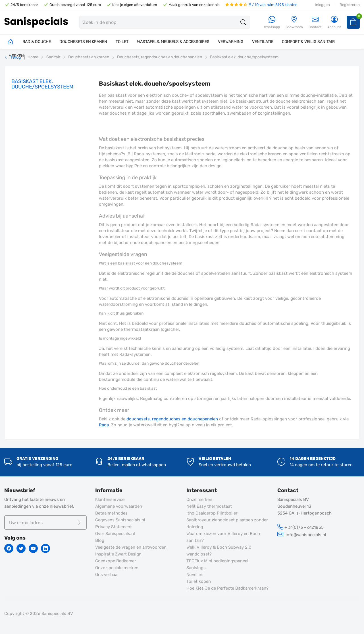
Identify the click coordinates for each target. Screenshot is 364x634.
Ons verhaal (107, 575)
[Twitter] (21, 548)
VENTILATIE (263, 42)
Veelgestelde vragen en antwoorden (131, 547)
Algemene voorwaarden (119, 506)
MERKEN (16, 56)
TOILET (122, 42)
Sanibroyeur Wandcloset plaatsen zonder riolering (227, 523)
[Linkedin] (45, 548)
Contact (315, 22)
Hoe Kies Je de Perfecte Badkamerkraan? (227, 588)
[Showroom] (294, 23)
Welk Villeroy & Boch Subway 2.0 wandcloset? (219, 551)
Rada (104, 425)
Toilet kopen (199, 581)
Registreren (350, 5)
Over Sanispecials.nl (115, 534)
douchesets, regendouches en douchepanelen (172, 419)
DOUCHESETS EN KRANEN (83, 42)
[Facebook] (9, 548)
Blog (100, 540)
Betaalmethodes (111, 513)
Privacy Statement (114, 527)
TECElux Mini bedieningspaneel (217, 561)
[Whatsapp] (272, 23)
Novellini (195, 575)
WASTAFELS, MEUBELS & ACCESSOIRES (173, 42)
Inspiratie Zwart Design (118, 554)
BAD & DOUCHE (37, 42)
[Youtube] (33, 548)
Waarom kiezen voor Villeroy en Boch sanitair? (223, 537)
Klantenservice (110, 499)
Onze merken (199, 499)
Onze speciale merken (117, 568)
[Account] (334, 23)
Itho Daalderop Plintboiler (212, 513)
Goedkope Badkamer (116, 561)
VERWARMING (231, 42)
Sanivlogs (196, 568)
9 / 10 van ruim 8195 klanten (261, 5)
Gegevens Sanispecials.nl (120, 520)
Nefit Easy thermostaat (209, 506)
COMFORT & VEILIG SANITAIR (308, 42)
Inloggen (322, 5)
